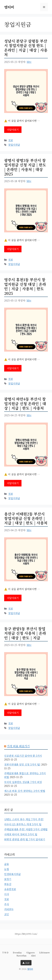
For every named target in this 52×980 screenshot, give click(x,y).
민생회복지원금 (12, 874)
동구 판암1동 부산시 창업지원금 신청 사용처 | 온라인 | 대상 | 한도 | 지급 (25, 633)
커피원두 (9, 909)
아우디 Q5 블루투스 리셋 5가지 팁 (23, 824)
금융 (7, 864)
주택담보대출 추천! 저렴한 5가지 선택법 (26, 829)
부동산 (8, 884)
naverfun (21, 956)
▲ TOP (26, 963)
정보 (11, 140)
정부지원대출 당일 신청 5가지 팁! (22, 764)
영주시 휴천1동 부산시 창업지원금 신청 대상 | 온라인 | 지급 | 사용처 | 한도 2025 (25, 286)
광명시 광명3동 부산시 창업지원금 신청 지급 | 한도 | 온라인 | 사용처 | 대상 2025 (25, 167)
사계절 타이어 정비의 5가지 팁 (21, 834)
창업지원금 (14, 145)
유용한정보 (10, 889)
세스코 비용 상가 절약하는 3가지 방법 (25, 791)
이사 (7, 894)
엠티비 (9, 7)
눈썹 (7, 869)
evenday (17, 952)
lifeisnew (45, 952)
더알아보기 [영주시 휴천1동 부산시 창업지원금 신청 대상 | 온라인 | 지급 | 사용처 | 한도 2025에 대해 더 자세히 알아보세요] (13, 368)
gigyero (31, 952)
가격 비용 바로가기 (18, 746)
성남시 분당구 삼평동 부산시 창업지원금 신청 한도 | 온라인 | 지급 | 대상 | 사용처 (26, 48)
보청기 (8, 879)
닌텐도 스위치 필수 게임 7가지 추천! (24, 819)
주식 (7, 904)
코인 (7, 914)
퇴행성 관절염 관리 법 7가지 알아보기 (25, 839)
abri (33, 956)
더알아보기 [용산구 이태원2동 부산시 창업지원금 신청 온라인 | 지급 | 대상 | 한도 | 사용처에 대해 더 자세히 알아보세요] (13, 598)
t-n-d (5, 952)
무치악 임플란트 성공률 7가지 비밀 (23, 782)
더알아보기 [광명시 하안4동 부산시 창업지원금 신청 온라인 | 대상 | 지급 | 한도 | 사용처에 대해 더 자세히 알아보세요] (13, 483)
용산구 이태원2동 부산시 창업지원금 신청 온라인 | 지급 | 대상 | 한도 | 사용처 (26, 518)
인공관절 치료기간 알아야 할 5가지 (23, 756)
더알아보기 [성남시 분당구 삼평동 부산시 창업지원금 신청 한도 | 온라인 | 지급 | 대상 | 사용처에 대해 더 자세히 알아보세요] (13, 130)
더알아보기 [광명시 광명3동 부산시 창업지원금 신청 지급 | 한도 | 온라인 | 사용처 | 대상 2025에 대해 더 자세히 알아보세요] (13, 249)
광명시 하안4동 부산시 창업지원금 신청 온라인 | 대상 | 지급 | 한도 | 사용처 (25, 403)
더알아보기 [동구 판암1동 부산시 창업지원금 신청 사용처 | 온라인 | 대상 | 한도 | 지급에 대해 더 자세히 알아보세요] (13, 713)
